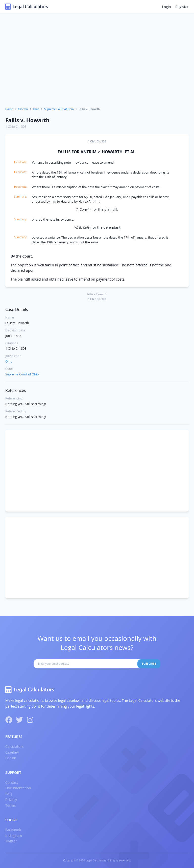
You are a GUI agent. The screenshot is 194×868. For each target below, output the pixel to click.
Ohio (36, 109)
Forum (11, 758)
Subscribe (149, 664)
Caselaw (23, 109)
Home (9, 109)
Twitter (11, 841)
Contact (12, 782)
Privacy (11, 800)
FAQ (9, 794)
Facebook (13, 830)
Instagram (14, 835)
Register (182, 7)
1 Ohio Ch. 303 (16, 127)
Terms (10, 805)
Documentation (18, 788)
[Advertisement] (97, 69)
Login (166, 7)
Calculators (15, 746)
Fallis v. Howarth (27, 120)
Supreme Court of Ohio (59, 109)
